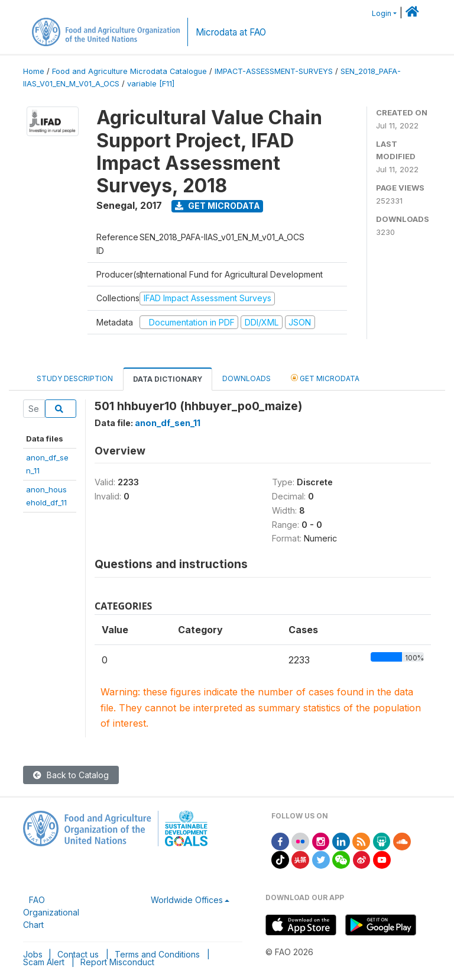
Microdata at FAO (231, 32)
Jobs (33, 954)
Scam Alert (44, 962)
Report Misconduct (117, 962)
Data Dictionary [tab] (168, 379)
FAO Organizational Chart (51, 912)
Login (382, 13)
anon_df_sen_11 (168, 423)
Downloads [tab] (247, 378)
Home (34, 71)
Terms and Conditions (157, 954)
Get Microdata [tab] (325, 378)
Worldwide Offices (187, 900)
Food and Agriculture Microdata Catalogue (129, 71)
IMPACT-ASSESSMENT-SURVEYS (274, 71)
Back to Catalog (71, 775)
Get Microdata (218, 206)
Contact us (78, 954)
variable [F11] (151, 84)
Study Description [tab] (75, 378)
